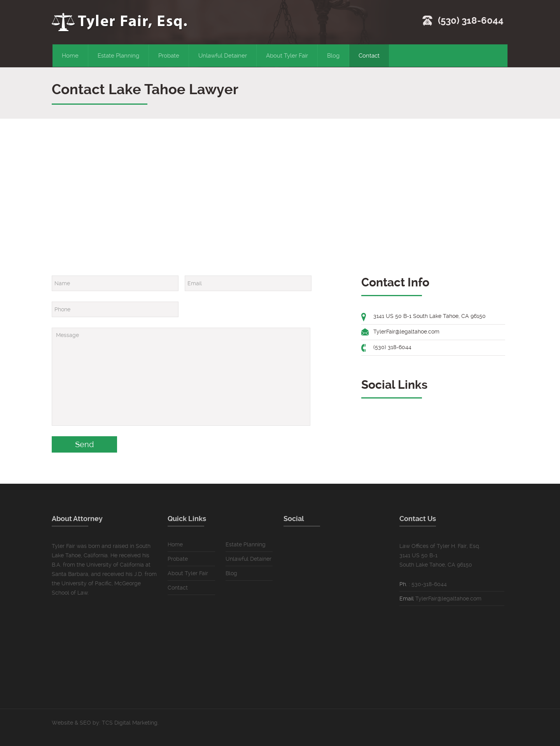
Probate (169, 56)
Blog (333, 56)
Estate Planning (118, 56)
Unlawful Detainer (223, 56)
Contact (369, 56)
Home (70, 56)
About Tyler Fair (287, 56)
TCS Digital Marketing (130, 723)
